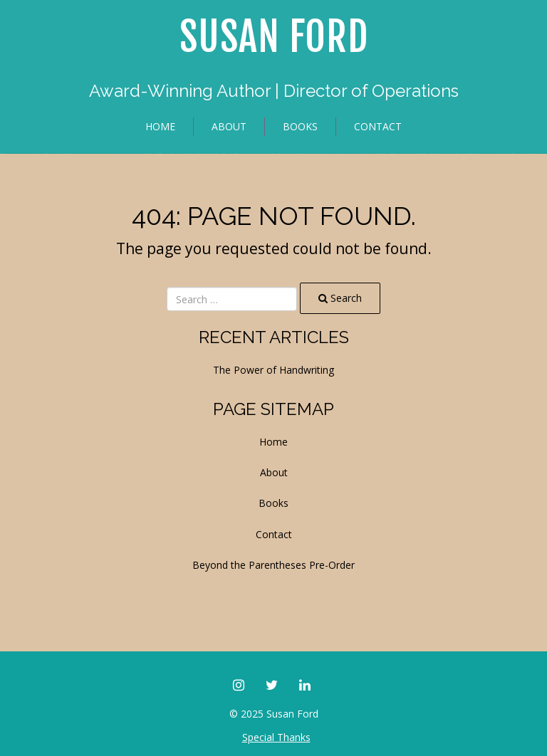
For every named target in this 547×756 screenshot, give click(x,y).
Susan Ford (274, 37)
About (229, 126)
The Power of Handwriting (273, 370)
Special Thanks (276, 737)
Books (300, 126)
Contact (378, 126)
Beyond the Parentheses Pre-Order (273, 565)
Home (160, 126)
